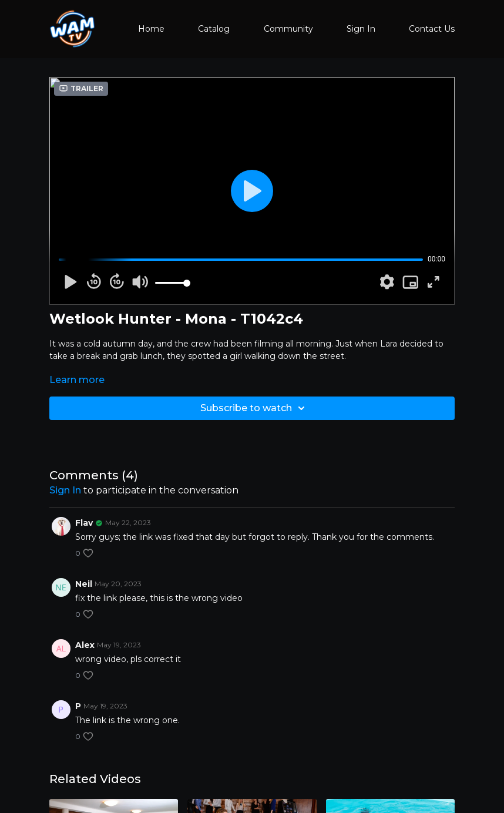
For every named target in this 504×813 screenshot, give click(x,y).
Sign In (361, 29)
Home (151, 29)
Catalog (214, 29)
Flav (84, 523)
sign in (65, 490)
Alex (85, 645)
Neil (84, 584)
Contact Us (432, 29)
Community (288, 29)
